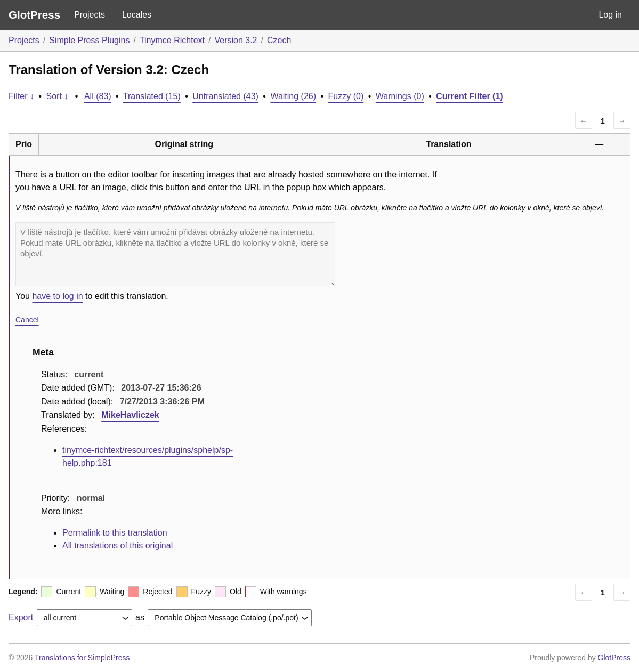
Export (21, 617)
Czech (279, 40)
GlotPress (34, 15)
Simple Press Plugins (89, 40)
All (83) (98, 96)
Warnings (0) (400, 96)
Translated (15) (152, 96)
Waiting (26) (293, 96)
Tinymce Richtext (172, 40)
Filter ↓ (21, 96)
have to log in (57, 296)
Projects (90, 15)
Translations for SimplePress (82, 658)
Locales (137, 15)
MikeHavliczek (130, 415)
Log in (610, 15)
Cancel (27, 320)
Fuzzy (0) (346, 96)
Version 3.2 (236, 40)
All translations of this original (118, 545)
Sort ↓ (58, 96)
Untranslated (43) (225, 96)
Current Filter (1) (469, 96)
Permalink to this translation (115, 533)
